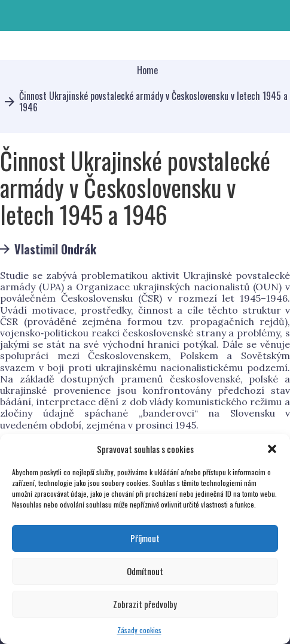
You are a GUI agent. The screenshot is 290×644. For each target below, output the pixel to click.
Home (147, 70)
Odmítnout (145, 571)
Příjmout (145, 538)
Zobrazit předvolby (145, 604)
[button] (272, 449)
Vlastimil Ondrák (55, 249)
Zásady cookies (139, 630)
